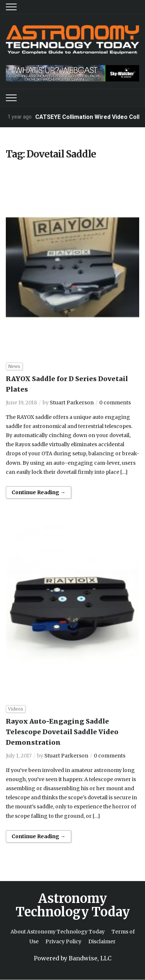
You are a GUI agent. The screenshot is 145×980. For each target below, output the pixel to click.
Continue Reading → (39, 492)
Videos (16, 709)
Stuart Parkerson (72, 403)
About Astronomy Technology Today (58, 932)
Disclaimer (102, 941)
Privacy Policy (63, 941)
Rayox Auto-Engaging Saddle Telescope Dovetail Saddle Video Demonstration (62, 732)
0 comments (115, 403)
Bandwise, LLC (90, 958)
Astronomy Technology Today (73, 905)
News (14, 366)
